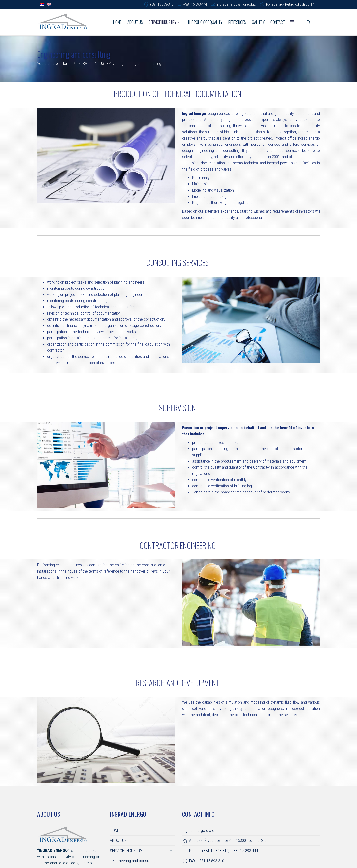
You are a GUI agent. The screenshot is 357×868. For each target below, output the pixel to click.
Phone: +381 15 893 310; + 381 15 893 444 (220, 851)
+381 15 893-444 (195, 4)
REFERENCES (237, 22)
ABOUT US (135, 22)
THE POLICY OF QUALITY (205, 22)
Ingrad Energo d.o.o (198, 830)
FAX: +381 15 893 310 (203, 861)
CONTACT (278, 22)
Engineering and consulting (134, 861)
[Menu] (292, 22)
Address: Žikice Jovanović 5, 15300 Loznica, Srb (224, 840)
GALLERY (258, 22)
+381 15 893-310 (161, 4)
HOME (117, 22)
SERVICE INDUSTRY (163, 22)
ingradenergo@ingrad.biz (236, 4)
